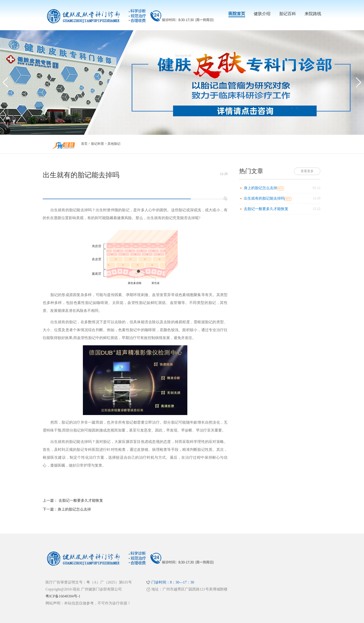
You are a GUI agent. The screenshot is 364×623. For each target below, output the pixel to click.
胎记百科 (288, 14)
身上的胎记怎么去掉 (74, 509)
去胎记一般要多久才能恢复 (81, 500)
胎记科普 (97, 144)
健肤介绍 (262, 14)
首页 (84, 144)
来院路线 (313, 14)
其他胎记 (114, 144)
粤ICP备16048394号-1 (63, 596)
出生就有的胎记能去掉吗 (264, 198)
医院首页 (237, 14)
